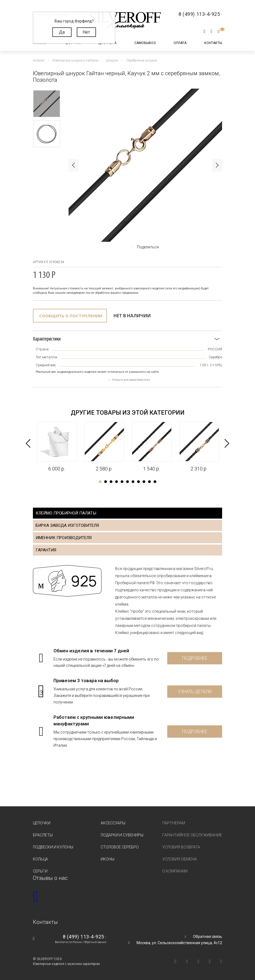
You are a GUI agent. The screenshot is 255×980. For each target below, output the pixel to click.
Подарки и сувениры (122, 835)
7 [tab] (133, 482)
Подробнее (195, 658)
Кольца (40, 859)
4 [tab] (117, 482)
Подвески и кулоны (53, 847)
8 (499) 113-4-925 (83, 937)
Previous (73, 165)
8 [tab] (138, 482)
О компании (175, 871)
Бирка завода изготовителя (67, 525)
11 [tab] (155, 482)
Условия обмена (180, 859)
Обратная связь (208, 937)
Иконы (107, 859)
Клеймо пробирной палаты (66, 513)
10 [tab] (149, 482)
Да (62, 32)
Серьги (40, 871)
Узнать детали (195, 692)
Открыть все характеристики (131, 380)
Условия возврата (181, 847)
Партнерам (174, 823)
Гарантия (46, 550)
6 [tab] (127, 482)
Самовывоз (145, 43)
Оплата (180, 43)
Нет (86, 32)
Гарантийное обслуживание (192, 835)
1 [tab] (100, 482)
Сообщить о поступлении (71, 316)
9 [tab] (144, 482)
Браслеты (43, 835)
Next (217, 165)
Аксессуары (113, 823)
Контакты (213, 43)
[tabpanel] (57, 447)
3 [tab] (111, 482)
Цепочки (42, 823)
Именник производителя (64, 538)
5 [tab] (122, 482)
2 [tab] (106, 482)
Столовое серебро (120, 847)
